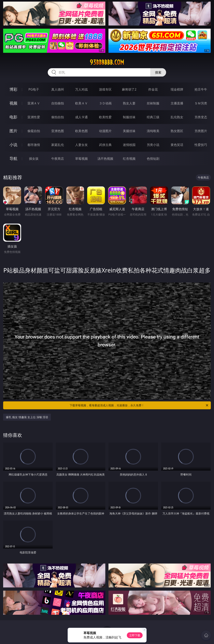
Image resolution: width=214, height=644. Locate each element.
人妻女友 (81, 145)
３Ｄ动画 (105, 103)
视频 (13, 103)
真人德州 (58, 89)
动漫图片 (105, 131)
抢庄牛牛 (201, 89)
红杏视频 (129, 159)
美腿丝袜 (129, 131)
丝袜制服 (153, 103)
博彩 (13, 89)
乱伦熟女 (177, 117)
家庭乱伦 (58, 145)
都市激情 (34, 145)
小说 (13, 145)
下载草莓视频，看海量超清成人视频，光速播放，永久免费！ (139, 405)
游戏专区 (105, 89)
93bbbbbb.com (107, 62)
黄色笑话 (177, 145)
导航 (13, 158)
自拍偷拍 (58, 103)
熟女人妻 (129, 103)
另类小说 (153, 145)
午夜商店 (58, 159)
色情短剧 (153, 159)
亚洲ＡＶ (34, 103)
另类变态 (201, 117)
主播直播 (177, 103)
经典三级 (153, 117)
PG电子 (34, 89)
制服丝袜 (129, 117)
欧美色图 (81, 131)
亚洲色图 (58, 131)
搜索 (158, 72)
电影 (13, 117)
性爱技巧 (201, 145)
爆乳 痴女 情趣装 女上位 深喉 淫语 (27, 417)
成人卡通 (81, 117)
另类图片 (201, 131)
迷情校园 (129, 145)
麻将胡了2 (129, 89)
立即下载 (135, 635)
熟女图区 (177, 131)
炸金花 (153, 89)
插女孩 (34, 159)
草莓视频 (81, 159)
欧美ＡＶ (81, 103)
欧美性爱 (105, 117)
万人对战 (81, 89)
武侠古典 (105, 145)
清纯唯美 (153, 131)
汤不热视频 (105, 159)
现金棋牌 (177, 89)
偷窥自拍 (34, 131)
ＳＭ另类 (201, 103)
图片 (13, 131)
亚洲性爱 (34, 117)
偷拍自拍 (58, 117)
